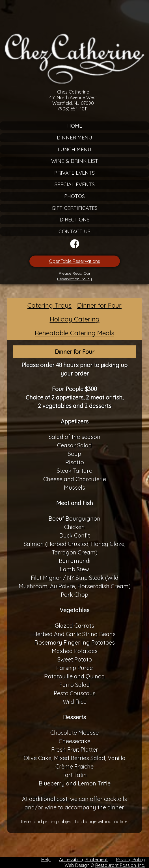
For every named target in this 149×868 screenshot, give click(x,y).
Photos (74, 196)
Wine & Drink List (75, 161)
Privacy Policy (130, 860)
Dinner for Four (99, 305)
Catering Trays (49, 305)
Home (75, 126)
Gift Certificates (75, 208)
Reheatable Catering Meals (74, 333)
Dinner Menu (74, 138)
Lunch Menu (74, 149)
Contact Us (74, 231)
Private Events (74, 173)
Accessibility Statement (83, 860)
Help (46, 860)
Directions (75, 220)
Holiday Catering (75, 319)
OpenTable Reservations (74, 261)
